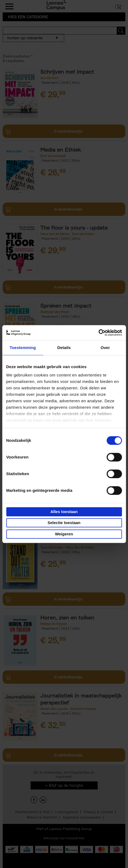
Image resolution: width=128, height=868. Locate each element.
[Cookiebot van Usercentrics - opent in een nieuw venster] (98, 333)
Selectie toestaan (64, 523)
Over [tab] (105, 348)
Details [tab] (64, 348)
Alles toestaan (64, 512)
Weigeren (64, 534)
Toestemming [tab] (23, 348)
